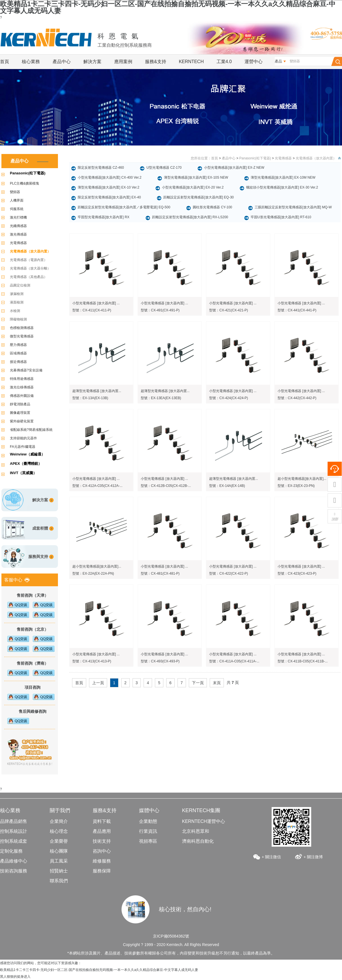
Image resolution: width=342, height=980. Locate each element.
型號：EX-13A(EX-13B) (90, 398)
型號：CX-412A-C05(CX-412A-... (97, 486)
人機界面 (17, 200)
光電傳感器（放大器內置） (30, 251)
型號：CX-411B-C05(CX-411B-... (303, 661)
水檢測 (15, 311)
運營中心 (254, 62)
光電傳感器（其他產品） (29, 277)
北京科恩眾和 (196, 831)
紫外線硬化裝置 (22, 421)
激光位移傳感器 (22, 387)
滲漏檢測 (17, 294)
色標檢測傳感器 (22, 328)
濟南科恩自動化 (198, 841)
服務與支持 (38, 557)
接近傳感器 (18, 362)
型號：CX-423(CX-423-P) (297, 574)
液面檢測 (17, 302)
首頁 (5, 62)
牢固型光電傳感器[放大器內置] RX (104, 217)
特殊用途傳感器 (22, 379)
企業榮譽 (59, 841)
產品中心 (62, 62)
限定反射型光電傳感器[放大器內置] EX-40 (109, 197)
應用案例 (123, 62)
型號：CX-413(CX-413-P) (92, 661)
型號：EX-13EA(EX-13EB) (161, 398)
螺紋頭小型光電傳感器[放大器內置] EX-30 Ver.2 (282, 187)
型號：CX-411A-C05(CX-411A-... (234, 661)
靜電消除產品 (20, 404)
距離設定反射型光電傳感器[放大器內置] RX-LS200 (190, 217)
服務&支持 (156, 62)
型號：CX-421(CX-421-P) (229, 310)
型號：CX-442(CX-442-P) (297, 398)
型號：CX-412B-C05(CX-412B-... (166, 486)
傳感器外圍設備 (22, 396)
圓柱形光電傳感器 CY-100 (212, 207)
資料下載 (102, 821)
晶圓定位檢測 (20, 285)
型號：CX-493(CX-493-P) (160, 661)
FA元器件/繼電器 (23, 447)
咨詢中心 (102, 851)
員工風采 (59, 861)
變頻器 (15, 192)
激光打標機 (18, 217)
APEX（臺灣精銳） (26, 464)
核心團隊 (59, 851)
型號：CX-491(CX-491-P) (160, 310)
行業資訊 (148, 831)
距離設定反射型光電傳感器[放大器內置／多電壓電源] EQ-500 (124, 207)
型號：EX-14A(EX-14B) (227, 486)
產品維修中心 (14, 861)
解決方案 (92, 62)
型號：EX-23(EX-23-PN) (296, 486)
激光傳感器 (18, 234)
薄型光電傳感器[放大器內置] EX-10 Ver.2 (109, 187)
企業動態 (148, 821)
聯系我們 (59, 881)
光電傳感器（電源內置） (29, 260)
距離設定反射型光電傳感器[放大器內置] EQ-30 (199, 197)
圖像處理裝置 (20, 413)
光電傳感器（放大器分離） (30, 268)
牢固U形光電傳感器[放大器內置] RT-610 (281, 217)
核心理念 (59, 831)
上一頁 (98, 683)
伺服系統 (17, 209)
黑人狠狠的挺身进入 (15, 977)
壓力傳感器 (18, 345)
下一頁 (198, 683)
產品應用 (102, 831)
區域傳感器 (18, 353)
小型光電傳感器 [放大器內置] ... (96, 303)
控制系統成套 (14, 841)
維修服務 (102, 861)
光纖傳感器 (18, 226)
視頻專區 (148, 841)
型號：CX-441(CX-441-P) (297, 310)
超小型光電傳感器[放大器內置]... (302, 479)
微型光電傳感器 (22, 336)
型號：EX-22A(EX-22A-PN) (93, 574)
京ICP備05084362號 (171, 936)
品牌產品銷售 (14, 821)
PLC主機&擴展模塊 (24, 183)
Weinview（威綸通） (27, 454)
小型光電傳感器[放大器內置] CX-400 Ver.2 (110, 177)
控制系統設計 (14, 831)
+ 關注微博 (313, 857)
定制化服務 (11, 851)
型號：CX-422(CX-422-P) (229, 574)
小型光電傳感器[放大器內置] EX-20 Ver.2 (193, 187)
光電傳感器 (18, 243)
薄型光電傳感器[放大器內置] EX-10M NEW (283, 177)
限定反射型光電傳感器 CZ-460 (101, 168)
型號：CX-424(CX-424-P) (229, 398)
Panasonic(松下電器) (28, 173)
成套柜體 (40, 528)
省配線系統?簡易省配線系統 (31, 430)
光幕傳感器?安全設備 (26, 370)
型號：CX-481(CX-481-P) (160, 574)
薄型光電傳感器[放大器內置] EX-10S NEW (196, 177)
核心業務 (31, 62)
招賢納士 (59, 871)
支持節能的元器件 (23, 438)
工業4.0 (224, 62)
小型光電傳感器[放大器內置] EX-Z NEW (234, 168)
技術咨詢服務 (14, 871)
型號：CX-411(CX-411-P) (92, 310)
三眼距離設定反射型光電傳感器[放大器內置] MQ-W (293, 207)
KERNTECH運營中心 (204, 821)
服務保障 (102, 871)
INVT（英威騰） (23, 473)
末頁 (217, 683)
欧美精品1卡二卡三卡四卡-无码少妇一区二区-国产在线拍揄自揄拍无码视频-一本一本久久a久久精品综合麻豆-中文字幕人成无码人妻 (168, 7)
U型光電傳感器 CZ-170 (164, 168)
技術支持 (102, 841)
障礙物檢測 (18, 319)
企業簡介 (59, 821)
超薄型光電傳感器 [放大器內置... (97, 391)
